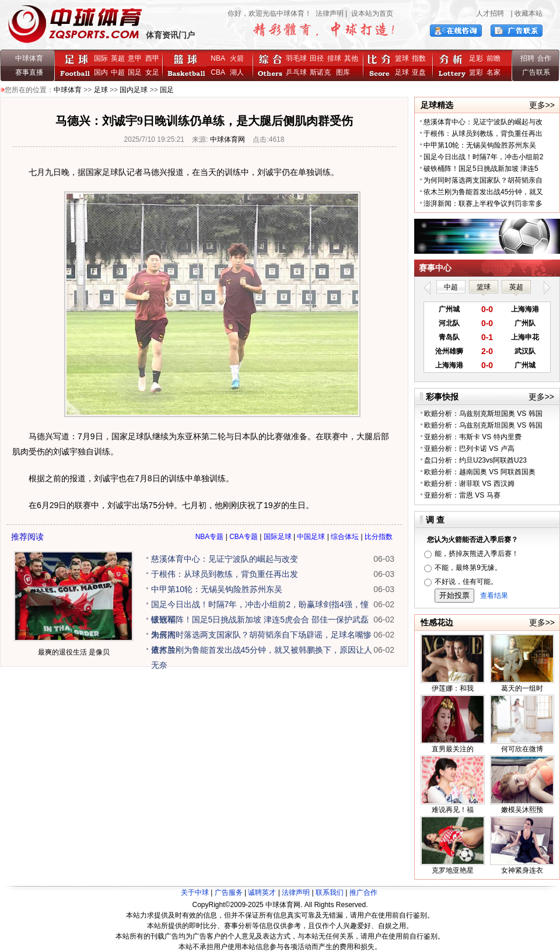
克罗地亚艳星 (453, 870)
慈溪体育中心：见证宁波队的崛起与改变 (225, 559)
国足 (135, 72)
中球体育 (29, 58)
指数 (419, 58)
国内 (101, 72)
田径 (317, 58)
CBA (220, 72)
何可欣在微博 (522, 749)
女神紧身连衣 (522, 870)
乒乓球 (296, 72)
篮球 (402, 58)
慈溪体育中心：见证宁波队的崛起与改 (483, 122)
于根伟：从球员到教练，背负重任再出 (483, 134)
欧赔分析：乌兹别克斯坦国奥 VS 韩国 (483, 414)
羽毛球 (296, 58)
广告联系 (536, 72)
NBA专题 (210, 537)
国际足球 (278, 537)
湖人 (237, 72)
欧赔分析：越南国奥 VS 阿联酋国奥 (480, 472)
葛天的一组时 (522, 688)
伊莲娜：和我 (453, 688)
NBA (218, 58)
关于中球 (195, 892)
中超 (118, 72)
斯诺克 (322, 72)
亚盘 (419, 72)
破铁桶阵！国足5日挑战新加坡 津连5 (481, 169)
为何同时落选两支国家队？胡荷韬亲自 (483, 180)
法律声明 (330, 13)
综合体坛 (345, 537)
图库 (343, 72)
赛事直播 (29, 72)
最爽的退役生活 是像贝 (74, 652)
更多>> (542, 105)
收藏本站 (528, 13)
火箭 (237, 58)
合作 (544, 58)
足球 (402, 72)
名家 (494, 72)
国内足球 (134, 90)
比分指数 (379, 537)
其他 (351, 58)
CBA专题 (244, 537)
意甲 (135, 58)
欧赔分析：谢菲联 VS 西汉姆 (469, 484)
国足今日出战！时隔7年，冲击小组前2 (483, 157)
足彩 (476, 58)
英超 (118, 58)
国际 (101, 58)
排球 (334, 58)
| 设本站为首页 (368, 13)
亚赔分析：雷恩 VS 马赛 (462, 495)
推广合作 (363, 892)
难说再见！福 (453, 810)
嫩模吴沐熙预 (522, 810)
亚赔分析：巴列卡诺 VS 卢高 (469, 449)
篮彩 (476, 72)
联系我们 (330, 892)
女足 (152, 72)
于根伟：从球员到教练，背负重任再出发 (225, 574)
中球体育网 (228, 139)
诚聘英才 (262, 892)
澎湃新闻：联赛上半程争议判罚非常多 (483, 204)
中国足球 (311, 537)
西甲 (152, 58)
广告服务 (229, 892)
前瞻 (494, 58)
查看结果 (494, 596)
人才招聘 (490, 13)
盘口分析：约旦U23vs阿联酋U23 (475, 460)
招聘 (527, 58)
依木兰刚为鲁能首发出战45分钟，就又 (483, 192)
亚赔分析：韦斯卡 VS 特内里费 (473, 437)
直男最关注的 (453, 749)
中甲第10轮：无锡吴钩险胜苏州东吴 (217, 589)
